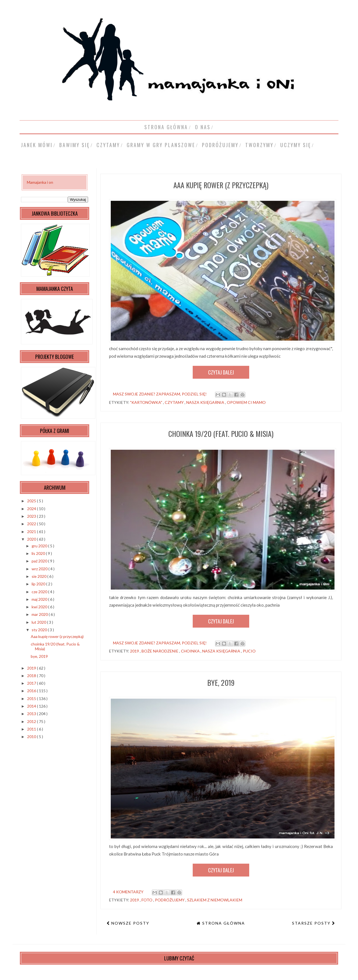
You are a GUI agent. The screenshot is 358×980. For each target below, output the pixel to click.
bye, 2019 (221, 683)
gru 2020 (40, 546)
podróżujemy (220, 145)
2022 (32, 524)
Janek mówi (37, 145)
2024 (32, 509)
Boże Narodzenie (160, 651)
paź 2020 (40, 561)
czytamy (108, 145)
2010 (32, 737)
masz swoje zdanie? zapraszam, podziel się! (160, 394)
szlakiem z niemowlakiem (215, 900)
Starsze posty (312, 923)
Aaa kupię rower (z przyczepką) (221, 185)
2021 (32, 532)
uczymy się (296, 145)
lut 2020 (39, 622)
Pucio (249, 651)
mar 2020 (40, 614)
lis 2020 (39, 553)
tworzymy (259, 145)
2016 (32, 691)
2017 (32, 683)
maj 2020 (40, 599)
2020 (32, 539)
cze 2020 (40, 592)
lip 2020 (39, 584)
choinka (191, 651)
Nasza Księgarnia (206, 402)
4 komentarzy (128, 892)
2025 (32, 501)
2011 (32, 729)
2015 (32, 699)
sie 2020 (39, 576)
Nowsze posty (130, 923)
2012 (32, 721)
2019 (135, 651)
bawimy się (75, 145)
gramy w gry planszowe (161, 145)
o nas (203, 127)
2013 (32, 714)
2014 (32, 706)
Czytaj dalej (221, 372)
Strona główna (166, 127)
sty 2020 (40, 630)
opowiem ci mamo (246, 402)
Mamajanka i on (40, 182)
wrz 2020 (40, 569)
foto (147, 900)
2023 (32, 516)
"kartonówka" (147, 402)
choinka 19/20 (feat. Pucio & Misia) (221, 434)
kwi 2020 (40, 607)
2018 (32, 676)
